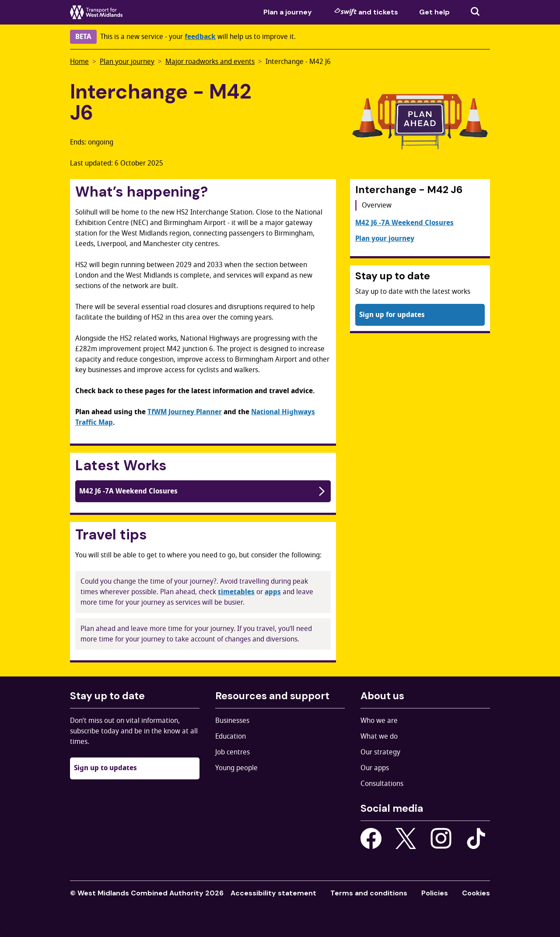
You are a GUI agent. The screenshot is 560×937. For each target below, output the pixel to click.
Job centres (233, 752)
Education (231, 736)
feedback (200, 37)
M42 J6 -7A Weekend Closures (203, 491)
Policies (435, 893)
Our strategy (380, 752)
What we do (379, 736)
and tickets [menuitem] (366, 12)
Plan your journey (127, 62)
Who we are (379, 721)
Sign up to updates (105, 768)
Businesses (232, 721)
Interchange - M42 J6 (298, 62)
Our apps (375, 768)
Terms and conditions (369, 893)
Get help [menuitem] (434, 12)
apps (273, 592)
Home (79, 62)
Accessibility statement (273, 893)
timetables (236, 592)
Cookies (476, 893)
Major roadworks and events (210, 62)
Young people (236, 768)
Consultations (382, 784)
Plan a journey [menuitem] (288, 12)
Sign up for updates (392, 315)
